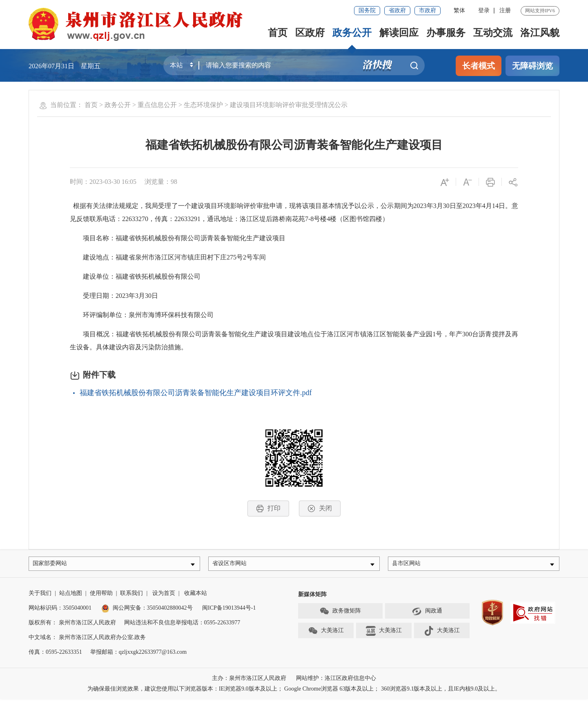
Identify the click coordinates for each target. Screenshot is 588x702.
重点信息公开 (157, 105)
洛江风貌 (540, 33)
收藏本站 (196, 596)
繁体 (459, 10)
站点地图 (71, 596)
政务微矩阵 (340, 614)
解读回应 (399, 33)
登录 (484, 10)
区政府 (310, 33)
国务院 (367, 10)
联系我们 (131, 596)
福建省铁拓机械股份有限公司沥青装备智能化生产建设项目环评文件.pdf (196, 393)
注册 (505, 10)
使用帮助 (101, 596)
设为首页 (164, 596)
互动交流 (493, 33)
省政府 (397, 10)
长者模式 (479, 66)
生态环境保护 (203, 105)
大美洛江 (326, 634)
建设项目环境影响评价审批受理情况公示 (289, 105)
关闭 (320, 509)
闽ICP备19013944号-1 (229, 611)
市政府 (428, 10)
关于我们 (40, 596)
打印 (268, 509)
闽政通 (427, 614)
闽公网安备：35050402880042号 (147, 611)
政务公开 (352, 33)
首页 (278, 33)
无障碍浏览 (532, 66)
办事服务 (446, 33)
